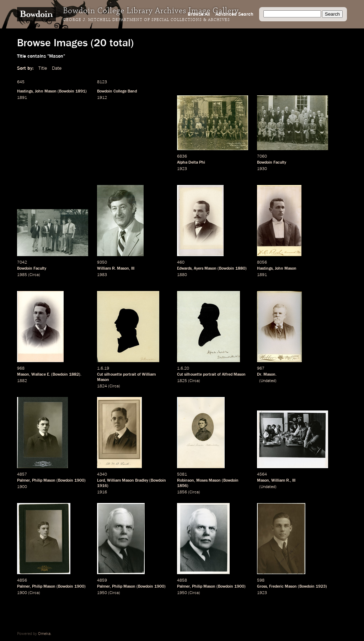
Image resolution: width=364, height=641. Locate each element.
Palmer (23, 481)
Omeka (44, 634)
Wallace (39, 375)
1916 (102, 486)
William (278, 481)
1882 (74, 375)
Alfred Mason (234, 375)
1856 (182, 486)
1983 (102, 275)
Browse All (199, 14)
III (133, 269)
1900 (79, 481)
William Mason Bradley (128, 481)
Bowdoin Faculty (272, 163)
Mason (23, 375)
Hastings (25, 91)
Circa (34, 275)
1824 (102, 386)
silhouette (113, 375)
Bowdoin (67, 91)
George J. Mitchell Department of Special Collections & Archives (146, 20)
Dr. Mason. (267, 375)
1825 (182, 381)
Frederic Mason (283, 587)
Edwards (184, 269)
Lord (101, 481)
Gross (262, 587)
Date (57, 68)
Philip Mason (44, 481)
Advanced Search (234, 14)
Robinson (186, 481)
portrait (130, 375)
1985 (22, 275)
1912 (102, 98)
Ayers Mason (205, 269)
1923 (182, 169)
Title (43, 68)
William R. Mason (113, 269)
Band (132, 91)
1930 (262, 169)
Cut (100, 375)
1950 (102, 593)
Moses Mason (208, 481)
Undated (268, 381)
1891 (80, 91)
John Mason (46, 91)
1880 (240, 269)
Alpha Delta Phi (191, 163)
